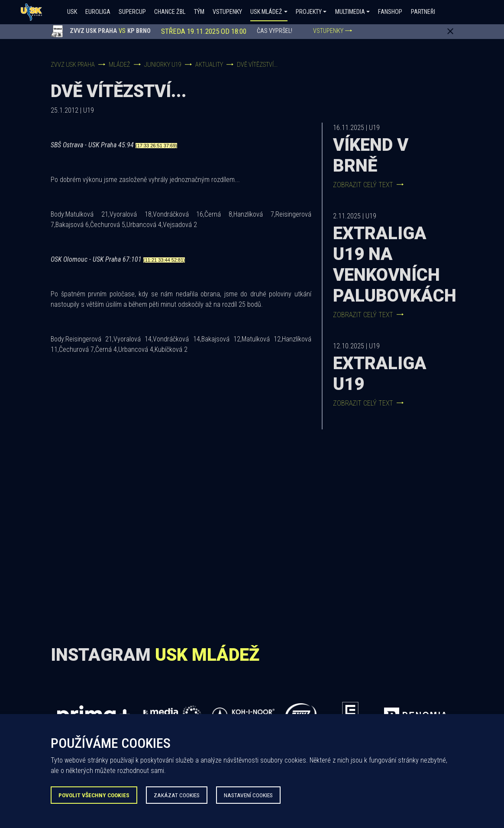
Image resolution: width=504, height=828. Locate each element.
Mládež (120, 65)
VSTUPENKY (333, 31)
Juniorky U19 (163, 65)
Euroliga (98, 12)
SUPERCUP (132, 12)
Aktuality (209, 65)
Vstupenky (227, 12)
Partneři (423, 12)
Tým (199, 12)
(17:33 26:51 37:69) (156, 146)
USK (72, 12)
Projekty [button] (309, 12)
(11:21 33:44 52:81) (164, 260)
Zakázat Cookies (177, 795)
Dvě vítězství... (257, 65)
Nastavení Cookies (248, 795)
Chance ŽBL (170, 12)
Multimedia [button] (350, 12)
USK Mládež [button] (266, 12)
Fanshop (390, 12)
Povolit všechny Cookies (94, 795)
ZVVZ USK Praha (73, 65)
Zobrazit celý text (368, 185)
